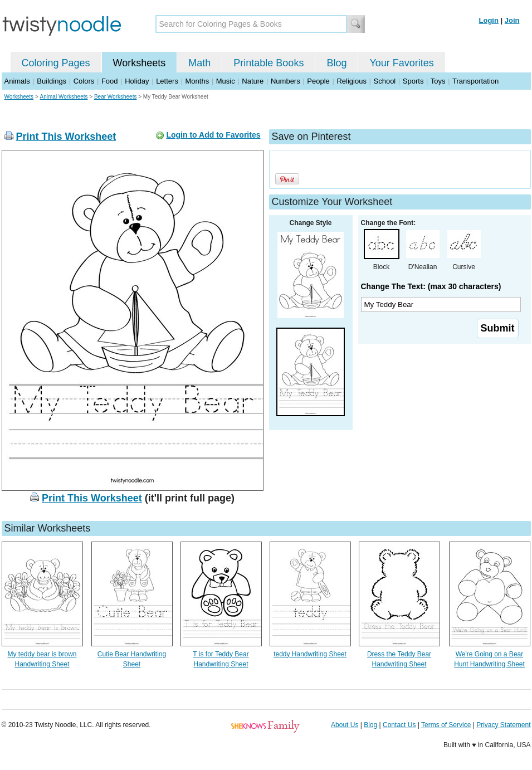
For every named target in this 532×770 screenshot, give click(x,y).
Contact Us (399, 725)
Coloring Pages (56, 63)
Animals (17, 81)
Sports (413, 81)
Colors (84, 81)
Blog (336, 63)
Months (197, 81)
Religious (351, 81)
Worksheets (140, 63)
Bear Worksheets (116, 97)
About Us (345, 725)
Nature (253, 81)
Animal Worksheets (64, 97)
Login (489, 20)
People (318, 81)
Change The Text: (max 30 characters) (431, 286)
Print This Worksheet (66, 137)
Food (110, 81)
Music (226, 81)
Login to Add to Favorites (213, 135)
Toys (438, 81)
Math (199, 63)
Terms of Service (446, 725)
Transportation (475, 81)
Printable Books (269, 63)
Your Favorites (401, 63)
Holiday (137, 81)
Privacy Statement (503, 725)
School (385, 81)
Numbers (285, 81)
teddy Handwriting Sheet (310, 654)
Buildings (52, 81)
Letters (167, 81)
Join (512, 20)
